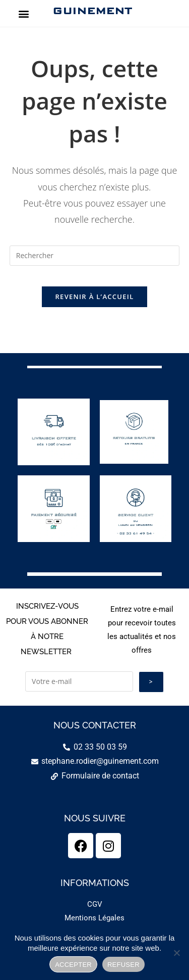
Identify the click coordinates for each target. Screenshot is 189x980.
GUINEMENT (92, 11)
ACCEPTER (73, 965)
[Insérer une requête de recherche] (95, 256)
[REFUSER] (176, 953)
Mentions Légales (94, 918)
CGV (95, 904)
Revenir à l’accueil (94, 297)
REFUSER (123, 965)
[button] (23, 13)
